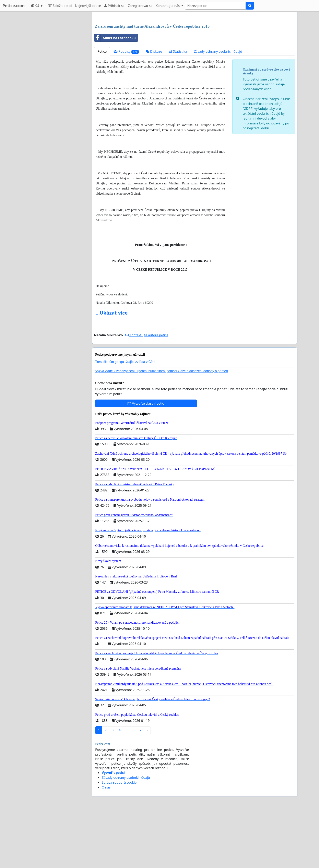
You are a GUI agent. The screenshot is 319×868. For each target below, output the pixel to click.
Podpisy (126, 108)
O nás (106, 844)
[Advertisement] (195, 47)
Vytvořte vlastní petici (146, 460)
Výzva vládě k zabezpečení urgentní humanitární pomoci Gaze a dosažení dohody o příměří (162, 428)
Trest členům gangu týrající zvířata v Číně (125, 419)
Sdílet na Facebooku (115, 95)
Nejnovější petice (88, 6)
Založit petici (60, 6)
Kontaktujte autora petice (147, 392)
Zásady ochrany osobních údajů (218, 108)
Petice (102, 108)
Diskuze (154, 108)
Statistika (178, 108)
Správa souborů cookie (119, 839)
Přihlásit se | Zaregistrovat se (128, 6)
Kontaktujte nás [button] (168, 6)
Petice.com (14, 6)
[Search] (215, 6)
